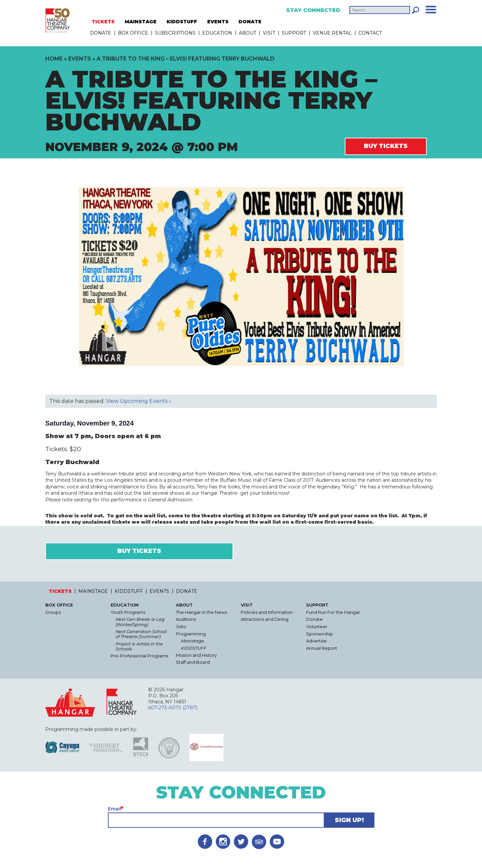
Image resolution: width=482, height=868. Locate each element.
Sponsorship (320, 634)
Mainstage (193, 641)
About (247, 33)
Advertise (316, 641)
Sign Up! (349, 820)
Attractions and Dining (265, 619)
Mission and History (196, 655)
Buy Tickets (386, 146)
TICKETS (103, 22)
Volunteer (317, 627)
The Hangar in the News (201, 612)
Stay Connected (313, 10)
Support (294, 33)
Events (80, 59)
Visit (269, 33)
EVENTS (218, 22)
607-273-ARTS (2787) (173, 708)
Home (54, 59)
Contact (370, 33)
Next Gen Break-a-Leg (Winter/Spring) (140, 622)
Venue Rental (332, 33)
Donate (314, 619)
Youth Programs (128, 612)
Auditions (186, 619)
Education (217, 33)
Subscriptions (175, 33)
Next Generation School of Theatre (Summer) (141, 634)
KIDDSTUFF (182, 22)
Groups (53, 612)
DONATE (250, 22)
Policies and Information (267, 612)
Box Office (133, 33)
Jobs (181, 627)
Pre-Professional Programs (139, 656)
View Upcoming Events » (139, 401)
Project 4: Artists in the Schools (139, 646)
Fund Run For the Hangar (333, 612)
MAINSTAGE (141, 22)
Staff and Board (193, 662)
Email (115, 809)
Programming (191, 634)
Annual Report (322, 648)
